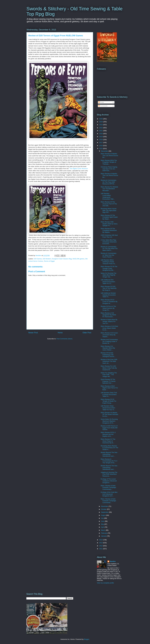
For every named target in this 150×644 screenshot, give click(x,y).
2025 (101, 119)
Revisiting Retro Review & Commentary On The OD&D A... (109, 448)
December (105, 151)
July (103, 518)
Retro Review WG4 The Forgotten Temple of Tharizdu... (109, 162)
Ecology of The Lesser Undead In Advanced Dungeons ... (109, 481)
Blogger (86, 639)
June (103, 521)
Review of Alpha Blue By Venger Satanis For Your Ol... (109, 321)
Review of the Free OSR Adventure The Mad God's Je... (109, 361)
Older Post (87, 333)
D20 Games (38, 259)
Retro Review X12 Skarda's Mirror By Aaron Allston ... (108, 348)
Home (60, 333)
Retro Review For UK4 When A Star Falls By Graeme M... (109, 368)
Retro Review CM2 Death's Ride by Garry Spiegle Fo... (109, 224)
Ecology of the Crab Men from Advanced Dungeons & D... (109, 494)
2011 (101, 549)
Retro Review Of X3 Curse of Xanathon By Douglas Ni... (109, 302)
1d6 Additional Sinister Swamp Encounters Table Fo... (108, 295)
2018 (101, 140)
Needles (113, 561)
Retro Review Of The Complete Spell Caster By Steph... (109, 217)
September (105, 512)
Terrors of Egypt (49, 261)
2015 (101, 148)
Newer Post (33, 333)
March (103, 530)
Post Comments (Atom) (64, 339)
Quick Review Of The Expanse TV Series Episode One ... (108, 381)
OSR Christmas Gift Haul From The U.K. (109, 236)
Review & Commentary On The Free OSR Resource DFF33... (108, 182)
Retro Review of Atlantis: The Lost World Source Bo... (109, 155)
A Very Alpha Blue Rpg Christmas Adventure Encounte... (109, 242)
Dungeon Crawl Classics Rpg (62, 259)
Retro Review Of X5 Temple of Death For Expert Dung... (108, 401)
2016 (101, 146)
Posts (101, 102)
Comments (103, 106)
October (104, 509)
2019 (101, 137)
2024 (101, 122)
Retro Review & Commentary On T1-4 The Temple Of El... (109, 461)
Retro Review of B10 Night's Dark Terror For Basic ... (109, 388)
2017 (101, 143)
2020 (101, 134)
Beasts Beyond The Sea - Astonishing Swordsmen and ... (109, 454)
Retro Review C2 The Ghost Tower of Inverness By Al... (108, 441)
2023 (101, 125)
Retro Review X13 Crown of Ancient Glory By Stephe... (109, 335)
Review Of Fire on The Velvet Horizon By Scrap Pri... (108, 308)
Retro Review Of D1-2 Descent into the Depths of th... (108, 434)
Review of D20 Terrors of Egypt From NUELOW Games (109, 428)
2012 (101, 546)
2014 (101, 540)
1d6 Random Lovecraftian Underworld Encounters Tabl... (108, 196)
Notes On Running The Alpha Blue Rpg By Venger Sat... (108, 275)
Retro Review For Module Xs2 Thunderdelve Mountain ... (109, 189)
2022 (101, 128)
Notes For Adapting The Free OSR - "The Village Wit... (109, 375)
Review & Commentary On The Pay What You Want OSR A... (109, 248)
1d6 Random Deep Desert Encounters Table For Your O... (108, 408)
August (104, 515)
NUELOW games (78, 259)
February (104, 533)
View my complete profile (105, 583)
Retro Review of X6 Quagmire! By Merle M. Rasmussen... (108, 315)
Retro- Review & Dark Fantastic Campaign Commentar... (108, 501)
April (103, 527)
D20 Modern (47, 259)
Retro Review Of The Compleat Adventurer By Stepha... (109, 230)
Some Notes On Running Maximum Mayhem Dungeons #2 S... (109, 421)
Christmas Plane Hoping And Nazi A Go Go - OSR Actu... (109, 169)
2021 (101, 131)
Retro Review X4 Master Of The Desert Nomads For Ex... (109, 414)
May (103, 524)
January (104, 536)
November (105, 506)
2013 (101, 543)
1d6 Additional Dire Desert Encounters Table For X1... (108, 282)
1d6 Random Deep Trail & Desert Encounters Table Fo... (109, 394)
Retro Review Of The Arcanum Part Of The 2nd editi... (109, 204)
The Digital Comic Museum (79, 169)
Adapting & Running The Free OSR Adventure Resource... (109, 474)
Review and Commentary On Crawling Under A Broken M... (109, 341)
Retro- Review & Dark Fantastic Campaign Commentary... (108, 487)
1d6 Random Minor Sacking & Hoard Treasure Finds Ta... (108, 262)
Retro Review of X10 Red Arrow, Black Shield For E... (109, 328)
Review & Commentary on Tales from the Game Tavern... (108, 255)
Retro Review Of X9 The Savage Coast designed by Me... (109, 268)
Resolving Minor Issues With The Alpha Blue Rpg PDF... (109, 210)
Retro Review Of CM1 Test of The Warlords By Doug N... (109, 288)
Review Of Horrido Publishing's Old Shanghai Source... (108, 355)
